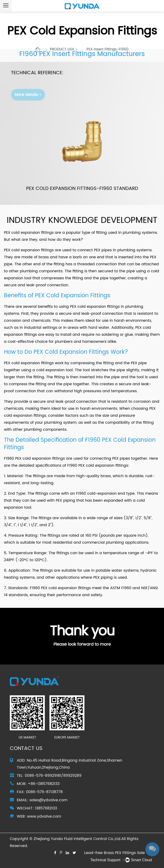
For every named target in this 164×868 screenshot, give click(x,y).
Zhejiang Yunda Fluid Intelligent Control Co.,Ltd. (77, 839)
